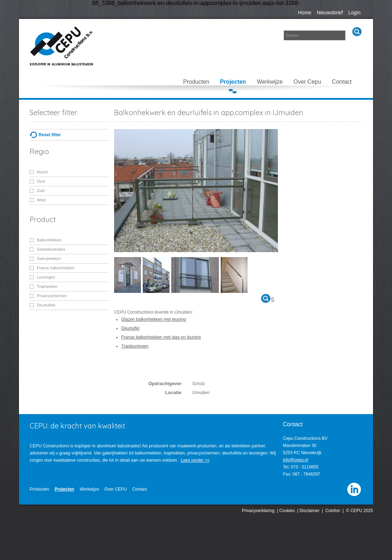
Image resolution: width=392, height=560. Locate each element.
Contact (342, 82)
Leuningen (46, 277)
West (41, 200)
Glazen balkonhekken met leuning (154, 319)
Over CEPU (116, 489)
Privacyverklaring (258, 511)
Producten (196, 82)
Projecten (233, 82)
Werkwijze (270, 82)
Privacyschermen (52, 296)
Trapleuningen (135, 346)
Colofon (333, 511)
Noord (42, 172)
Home (305, 13)
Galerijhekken (49, 259)
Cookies (287, 511)
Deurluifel (130, 328)
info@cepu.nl (295, 460)
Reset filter (50, 135)
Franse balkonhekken (56, 268)
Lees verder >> (195, 460)
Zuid (41, 191)
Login (354, 13)
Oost (41, 181)
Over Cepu (307, 82)
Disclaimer (309, 511)
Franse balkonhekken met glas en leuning (161, 337)
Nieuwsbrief (330, 13)
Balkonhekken (49, 240)
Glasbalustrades (51, 249)
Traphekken (47, 286)
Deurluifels (46, 305)
